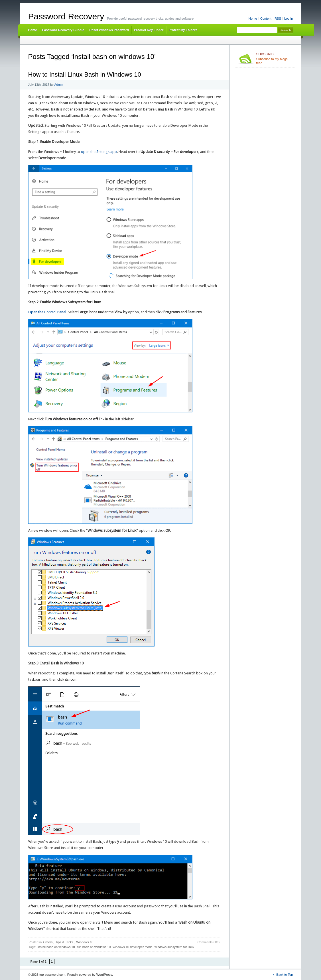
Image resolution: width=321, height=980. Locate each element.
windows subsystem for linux (174, 947)
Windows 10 (85, 942)
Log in (289, 19)
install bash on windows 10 (56, 947)
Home (253, 19)
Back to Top (285, 975)
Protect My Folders (183, 30)
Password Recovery (66, 16)
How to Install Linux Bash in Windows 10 (85, 74)
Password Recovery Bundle (63, 30)
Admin (59, 85)
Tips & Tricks (65, 942)
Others (48, 942)
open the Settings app (99, 152)
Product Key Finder (149, 30)
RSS (278, 19)
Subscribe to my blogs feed (275, 58)
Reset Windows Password (109, 30)
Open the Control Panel (47, 312)
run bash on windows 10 (94, 947)
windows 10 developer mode (132, 947)
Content (266, 19)
